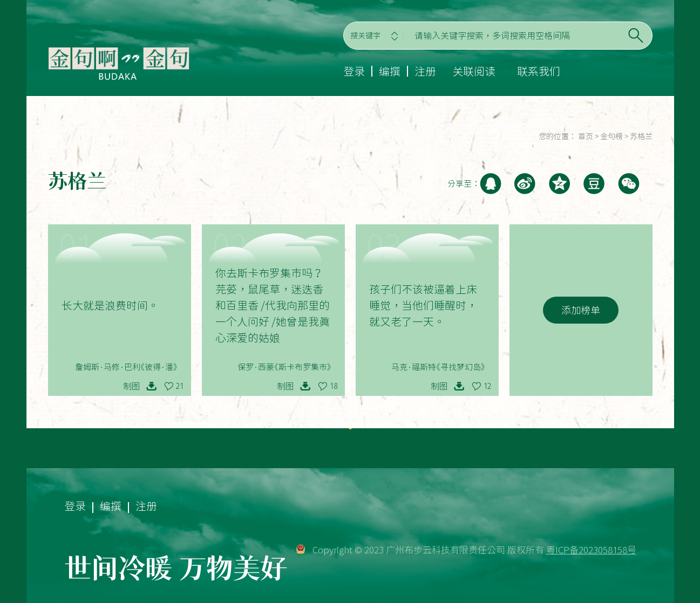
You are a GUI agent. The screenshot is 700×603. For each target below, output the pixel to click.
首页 (586, 136)
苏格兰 (641, 136)
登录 (354, 71)
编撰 (390, 71)
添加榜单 (581, 310)
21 (180, 386)
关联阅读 (474, 71)
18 (334, 386)
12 (487, 386)
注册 (425, 71)
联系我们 (539, 71)
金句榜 (611, 136)
